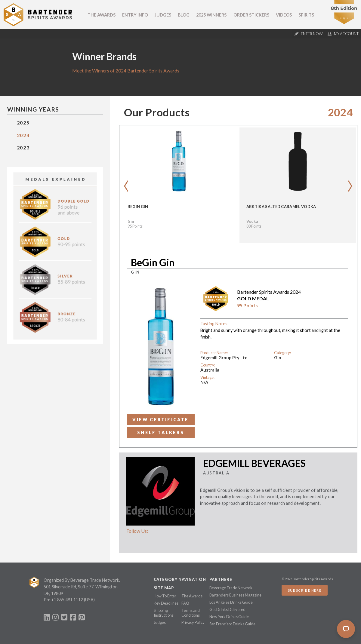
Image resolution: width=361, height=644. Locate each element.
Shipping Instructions (164, 613)
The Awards (102, 15)
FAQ (185, 603)
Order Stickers (251, 15)
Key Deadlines (166, 603)
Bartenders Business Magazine (235, 595)
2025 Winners (211, 15)
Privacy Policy (193, 622)
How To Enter (165, 596)
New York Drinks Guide (229, 617)
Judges (163, 15)
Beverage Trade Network (231, 588)
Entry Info (135, 15)
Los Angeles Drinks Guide (231, 602)
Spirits (306, 15)
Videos (284, 15)
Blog (184, 15)
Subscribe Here (305, 590)
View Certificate (160, 420)
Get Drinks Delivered (227, 609)
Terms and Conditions (191, 613)
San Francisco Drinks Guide (232, 624)
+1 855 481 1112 (67, 600)
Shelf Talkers (161, 432)
